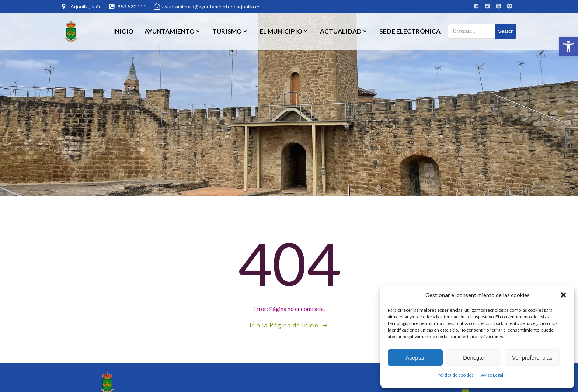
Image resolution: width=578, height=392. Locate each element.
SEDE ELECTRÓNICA (410, 31)
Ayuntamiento (173, 31)
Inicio (123, 31)
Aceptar (415, 358)
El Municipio (284, 31)
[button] (568, 46)
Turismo (230, 31)
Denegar (474, 358)
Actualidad (344, 31)
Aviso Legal (492, 375)
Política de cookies (455, 375)
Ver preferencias (532, 358)
